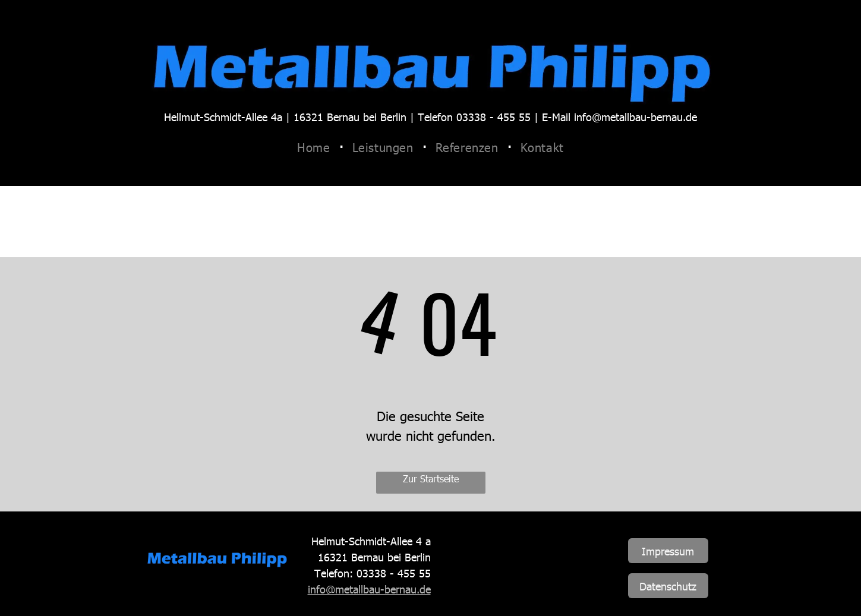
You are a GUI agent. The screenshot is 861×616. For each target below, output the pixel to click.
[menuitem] (316, 147)
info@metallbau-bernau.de (369, 589)
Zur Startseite (431, 478)
